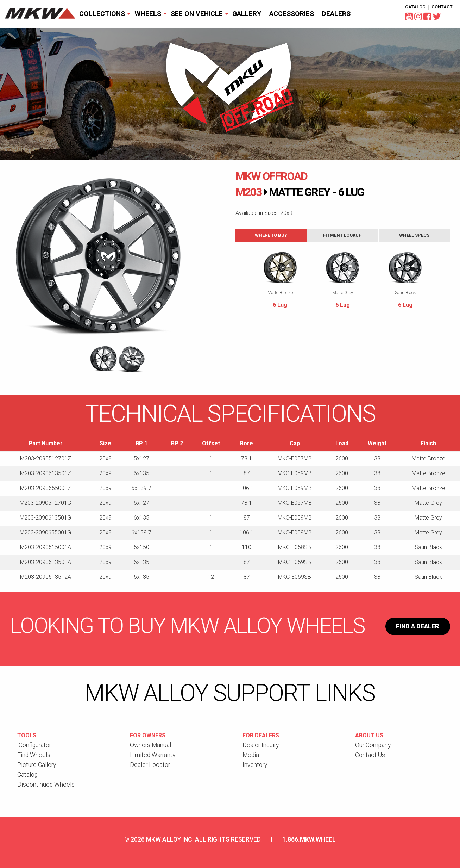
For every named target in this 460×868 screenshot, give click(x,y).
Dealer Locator (150, 765)
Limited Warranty (153, 755)
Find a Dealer (418, 626)
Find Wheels (34, 755)
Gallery (247, 14)
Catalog (415, 7)
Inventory (255, 765)
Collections (102, 14)
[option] (118, 256)
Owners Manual (150, 745)
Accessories (292, 14)
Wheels (148, 14)
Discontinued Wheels (46, 785)
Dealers (336, 14)
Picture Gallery (37, 765)
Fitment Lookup (342, 235)
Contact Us (370, 755)
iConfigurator (34, 745)
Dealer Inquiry (261, 745)
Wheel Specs (414, 235)
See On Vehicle (197, 14)
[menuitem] (103, 14)
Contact (442, 7)
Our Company (373, 745)
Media (251, 755)
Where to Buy (271, 235)
